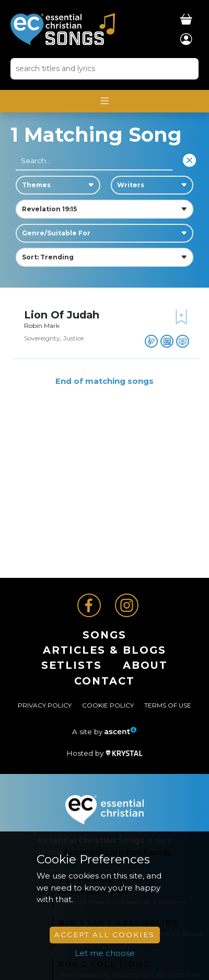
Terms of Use (168, 705)
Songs (104, 635)
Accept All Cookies (104, 935)
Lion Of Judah (62, 315)
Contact (104, 681)
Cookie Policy (108, 705)
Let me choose (105, 953)
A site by (104, 732)
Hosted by (104, 753)
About (145, 665)
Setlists (72, 665)
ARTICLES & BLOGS (104, 650)
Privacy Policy (45, 705)
